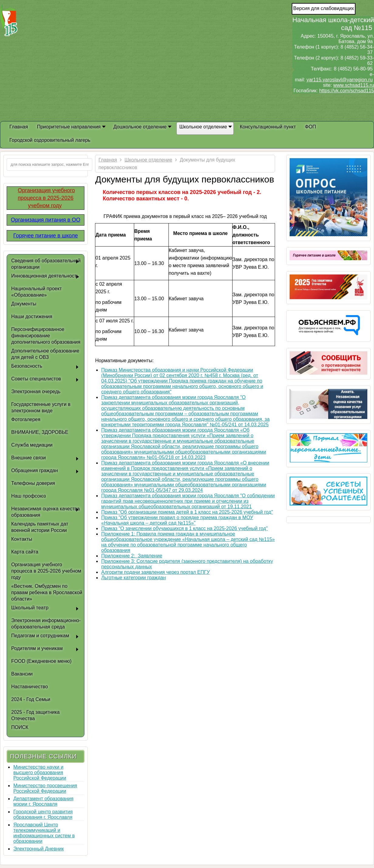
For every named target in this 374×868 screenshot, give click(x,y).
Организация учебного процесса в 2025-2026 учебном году (46, 198)
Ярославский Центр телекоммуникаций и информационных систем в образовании (44, 833)
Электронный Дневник (39, 849)
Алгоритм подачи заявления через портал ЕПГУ (155, 572)
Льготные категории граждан (133, 578)
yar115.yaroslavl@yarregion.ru (339, 80)
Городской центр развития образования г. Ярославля (43, 814)
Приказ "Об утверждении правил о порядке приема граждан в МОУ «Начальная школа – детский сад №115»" (177, 520)
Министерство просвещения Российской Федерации (45, 788)
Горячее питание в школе (46, 236)
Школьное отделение (148, 160)
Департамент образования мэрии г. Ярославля (43, 801)
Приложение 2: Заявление (132, 556)
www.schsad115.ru (354, 85)
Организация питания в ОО (46, 220)
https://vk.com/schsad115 (347, 91)
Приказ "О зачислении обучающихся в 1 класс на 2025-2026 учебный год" (184, 528)
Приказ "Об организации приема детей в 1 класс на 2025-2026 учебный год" (187, 512)
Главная (108, 160)
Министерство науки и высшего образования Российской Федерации (40, 773)
